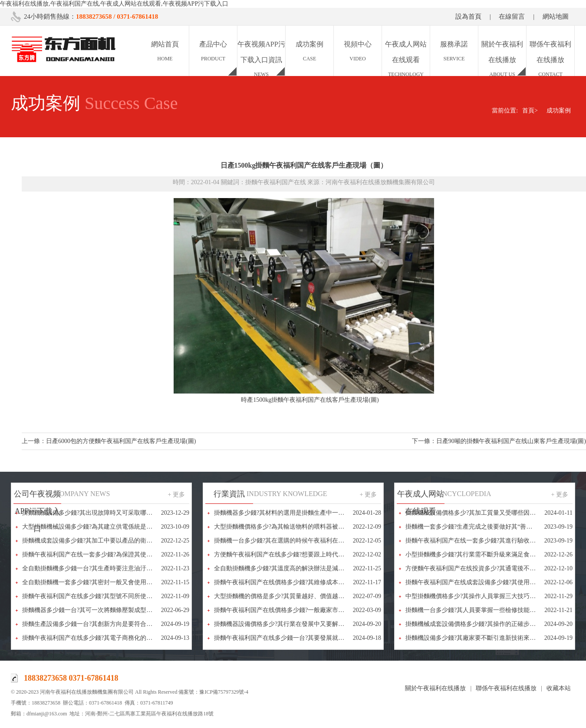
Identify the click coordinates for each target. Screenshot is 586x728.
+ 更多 (176, 495)
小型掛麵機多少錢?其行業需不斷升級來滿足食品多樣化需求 (486, 554)
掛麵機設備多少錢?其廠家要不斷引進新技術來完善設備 (480, 638)
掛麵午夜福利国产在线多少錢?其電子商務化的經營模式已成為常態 (112, 638)
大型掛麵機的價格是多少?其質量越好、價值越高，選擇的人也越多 (303, 596)
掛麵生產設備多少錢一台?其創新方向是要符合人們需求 (96, 624)
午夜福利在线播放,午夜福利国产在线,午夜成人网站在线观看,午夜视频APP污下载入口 (114, 4)
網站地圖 (556, 17)
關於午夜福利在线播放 (435, 688)
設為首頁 (468, 17)
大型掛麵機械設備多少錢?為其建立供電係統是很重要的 (96, 527)
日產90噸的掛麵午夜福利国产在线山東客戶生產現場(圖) (511, 441)
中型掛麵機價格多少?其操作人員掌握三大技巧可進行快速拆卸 (489, 596)
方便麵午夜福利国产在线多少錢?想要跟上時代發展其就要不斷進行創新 (309, 554)
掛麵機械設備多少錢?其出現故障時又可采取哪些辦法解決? (101, 513)
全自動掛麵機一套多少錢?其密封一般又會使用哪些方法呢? (101, 582)
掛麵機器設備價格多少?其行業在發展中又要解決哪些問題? (293, 624)
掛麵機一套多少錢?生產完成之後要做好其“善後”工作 (476, 527)
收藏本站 (559, 688)
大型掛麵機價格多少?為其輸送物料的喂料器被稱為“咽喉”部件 (297, 527)
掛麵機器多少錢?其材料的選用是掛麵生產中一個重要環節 (291, 513)
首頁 (530, 111)
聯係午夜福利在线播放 (506, 688)
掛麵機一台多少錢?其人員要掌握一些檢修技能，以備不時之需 (489, 610)
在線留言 (512, 17)
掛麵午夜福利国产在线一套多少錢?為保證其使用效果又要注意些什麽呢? (119, 554)
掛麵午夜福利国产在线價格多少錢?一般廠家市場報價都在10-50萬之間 (308, 610)
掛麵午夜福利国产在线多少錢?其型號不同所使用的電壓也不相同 (109, 596)
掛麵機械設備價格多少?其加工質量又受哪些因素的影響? (481, 513)
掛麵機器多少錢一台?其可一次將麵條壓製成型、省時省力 (99, 610)
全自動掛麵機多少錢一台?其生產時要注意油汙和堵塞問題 (99, 568)
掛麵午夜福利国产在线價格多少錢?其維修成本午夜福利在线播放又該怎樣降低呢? (323, 582)
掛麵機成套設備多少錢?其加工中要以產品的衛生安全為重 (99, 541)
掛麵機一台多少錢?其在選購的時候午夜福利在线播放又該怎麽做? (302, 541)
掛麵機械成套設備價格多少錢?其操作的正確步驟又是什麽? (484, 624)
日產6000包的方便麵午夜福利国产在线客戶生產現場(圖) (121, 441)
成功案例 (559, 111)
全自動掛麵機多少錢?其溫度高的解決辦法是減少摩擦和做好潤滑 (300, 568)
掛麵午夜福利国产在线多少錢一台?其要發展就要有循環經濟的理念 (303, 638)
